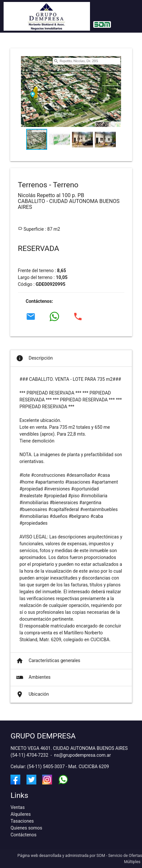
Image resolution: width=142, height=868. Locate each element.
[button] (115, 95)
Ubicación (32, 694)
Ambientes (33, 677)
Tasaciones (22, 821)
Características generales (48, 661)
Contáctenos (23, 835)
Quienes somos (26, 828)
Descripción (34, 358)
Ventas (18, 807)
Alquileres (21, 814)
